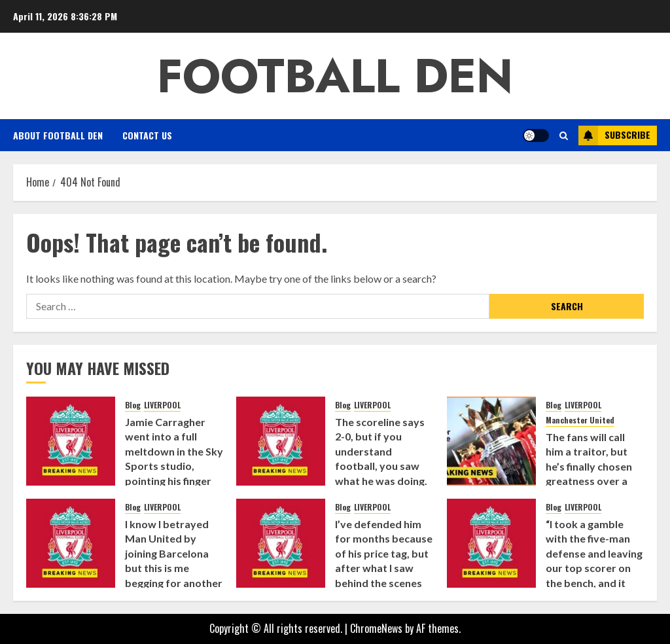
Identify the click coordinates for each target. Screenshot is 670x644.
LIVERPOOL (162, 405)
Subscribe (614, 135)
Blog (133, 405)
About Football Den (58, 135)
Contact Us (147, 135)
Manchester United (580, 420)
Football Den (335, 76)
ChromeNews (376, 628)
